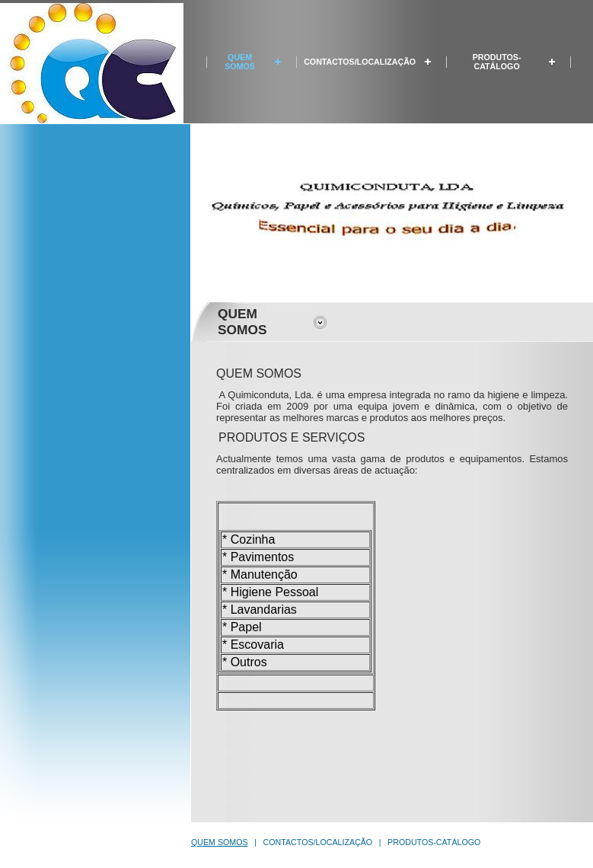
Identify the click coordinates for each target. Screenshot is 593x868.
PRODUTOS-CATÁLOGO (497, 62)
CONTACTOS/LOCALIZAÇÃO (360, 62)
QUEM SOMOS (240, 62)
